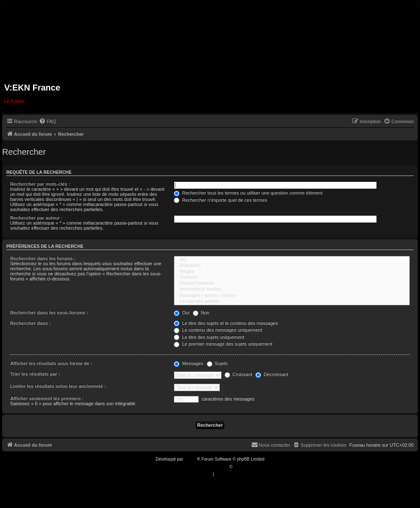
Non (201, 313)
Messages (188, 363)
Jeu (292, 260)
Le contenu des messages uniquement (218, 330)
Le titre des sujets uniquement (209, 337)
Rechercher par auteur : (36, 218)
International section (292, 289)
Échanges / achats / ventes (292, 296)
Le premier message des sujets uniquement (223, 344)
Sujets (217, 363)
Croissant (239, 374)
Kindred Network (292, 283)
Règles (292, 272)
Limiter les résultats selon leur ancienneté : (58, 386)
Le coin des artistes (292, 302)
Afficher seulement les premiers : (47, 398)
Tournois (292, 277)
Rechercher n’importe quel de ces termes (220, 200)
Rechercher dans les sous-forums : (49, 313)
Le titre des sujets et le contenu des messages (226, 323)
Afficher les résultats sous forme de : (51, 363)
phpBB (191, 459)
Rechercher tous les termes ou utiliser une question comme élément (248, 193)
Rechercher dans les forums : (43, 258)
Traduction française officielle (201, 467)
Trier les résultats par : (35, 374)
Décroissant (272, 374)
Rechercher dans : (30, 323)
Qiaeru (240, 467)
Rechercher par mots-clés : (40, 184)
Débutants (292, 266)
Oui (181, 313)
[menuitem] (47, 121)
